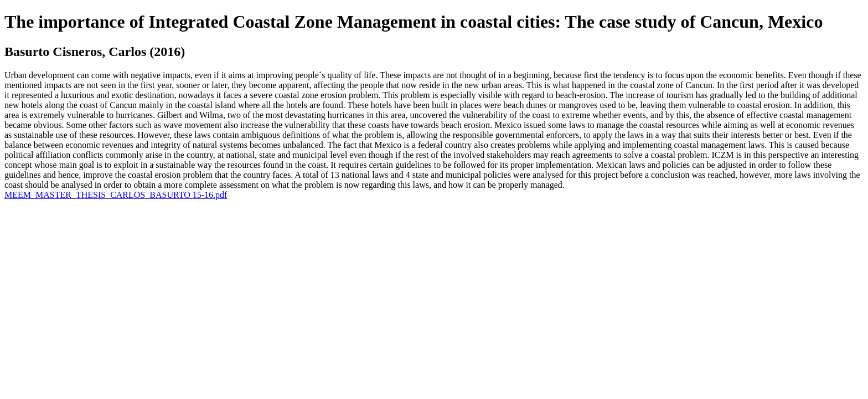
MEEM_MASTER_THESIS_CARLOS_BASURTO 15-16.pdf (116, 195)
